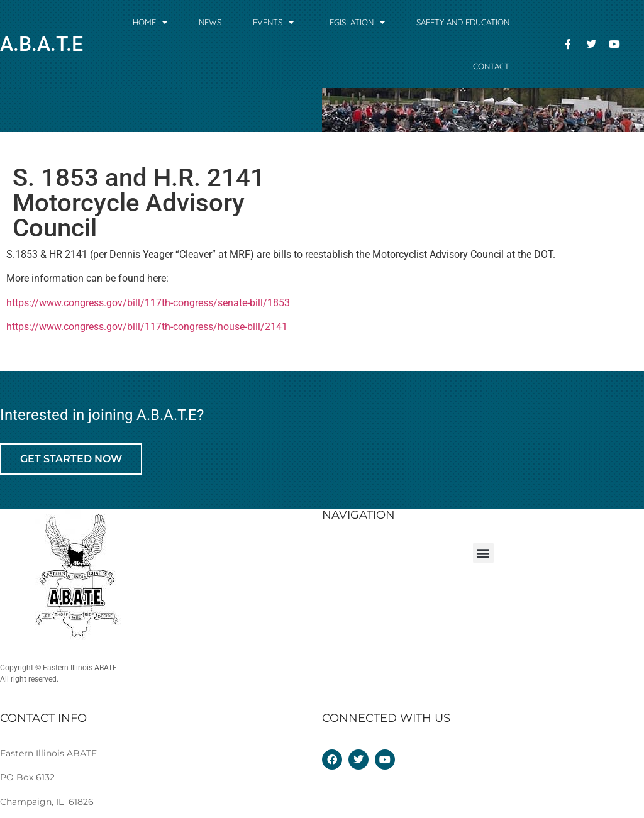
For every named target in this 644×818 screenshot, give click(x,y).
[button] (483, 553)
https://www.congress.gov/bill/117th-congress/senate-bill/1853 (148, 303)
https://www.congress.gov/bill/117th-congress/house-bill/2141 (147, 327)
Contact (491, 66)
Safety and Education (463, 22)
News (210, 22)
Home (150, 22)
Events (273, 22)
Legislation (355, 22)
